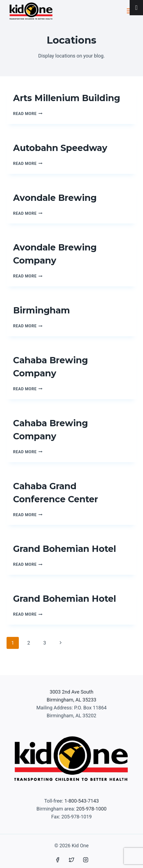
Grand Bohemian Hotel (65, 549)
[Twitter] (71, 860)
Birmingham (41, 310)
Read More (28, 114)
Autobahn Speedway (60, 148)
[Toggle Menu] (136, 8)
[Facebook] (58, 860)
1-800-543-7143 (82, 801)
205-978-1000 (91, 809)
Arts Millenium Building (67, 98)
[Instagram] (86, 860)
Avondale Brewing (55, 198)
